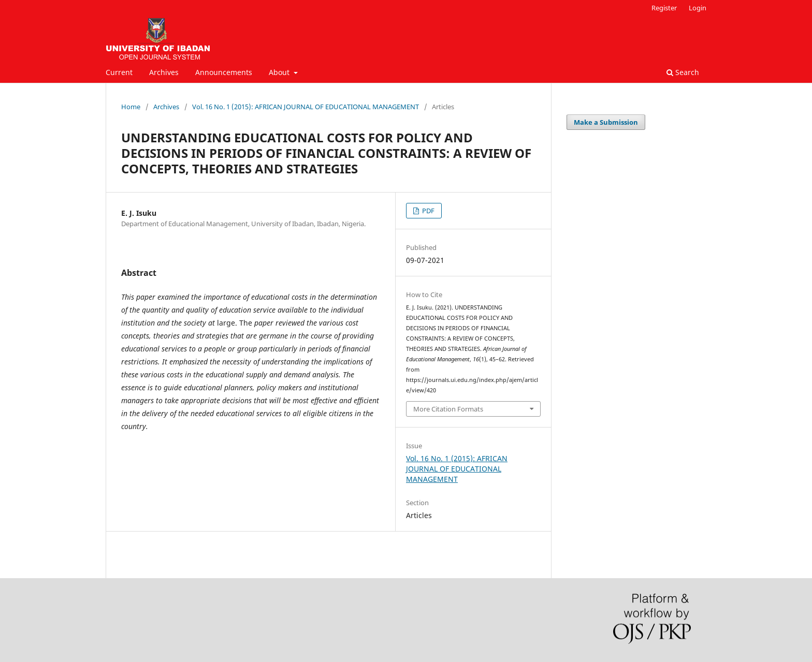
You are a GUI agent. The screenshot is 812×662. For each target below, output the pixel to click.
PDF (427, 211)
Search (683, 72)
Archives (164, 72)
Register (664, 8)
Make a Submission (606, 122)
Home (131, 107)
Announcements (224, 72)
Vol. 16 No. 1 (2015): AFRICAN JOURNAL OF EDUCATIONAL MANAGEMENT (306, 107)
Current (119, 72)
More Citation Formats (448, 409)
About (280, 72)
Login (698, 8)
